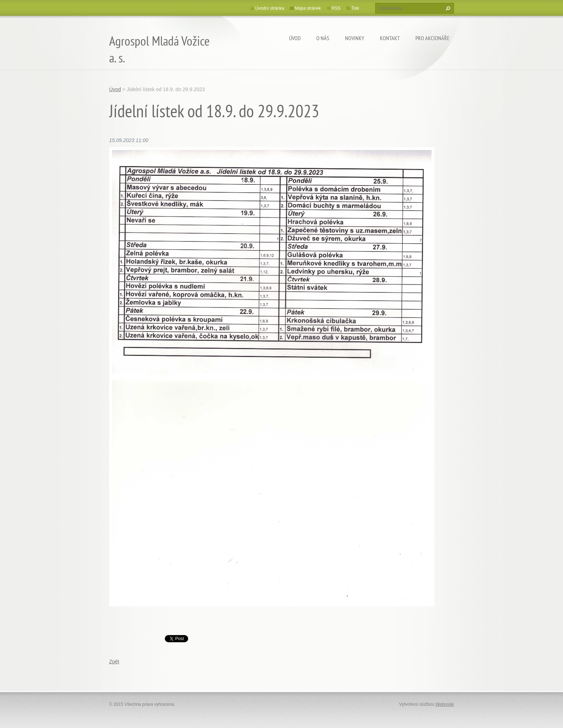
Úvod (295, 38)
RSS (336, 8)
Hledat (447, 8)
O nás (323, 38)
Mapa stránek (308, 8)
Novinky (355, 38)
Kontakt (390, 38)
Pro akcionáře (432, 38)
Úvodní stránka (270, 8)
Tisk (355, 8)
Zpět (114, 662)
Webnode (445, 704)
